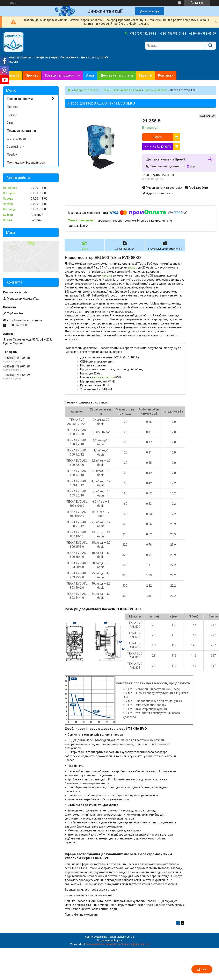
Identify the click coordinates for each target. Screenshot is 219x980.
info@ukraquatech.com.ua (24, 320)
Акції (90, 75)
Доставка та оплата (117, 75)
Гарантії (145, 75)
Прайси (12, 155)
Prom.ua (129, 937)
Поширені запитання (21, 131)
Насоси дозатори (155, 90)
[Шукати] (210, 46)
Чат (202, 969)
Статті (11, 123)
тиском (133, 267)
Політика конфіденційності (26, 163)
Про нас (32, 75)
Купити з (158, 146)
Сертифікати (16, 147)
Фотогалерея (16, 139)
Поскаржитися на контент (101, 944)
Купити (158, 137)
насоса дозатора (103, 377)
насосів (107, 276)
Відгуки (12, 115)
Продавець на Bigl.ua (109, 940)
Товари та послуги (59, 75)
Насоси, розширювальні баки (121, 90)
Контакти (166, 75)
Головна (13, 75)
